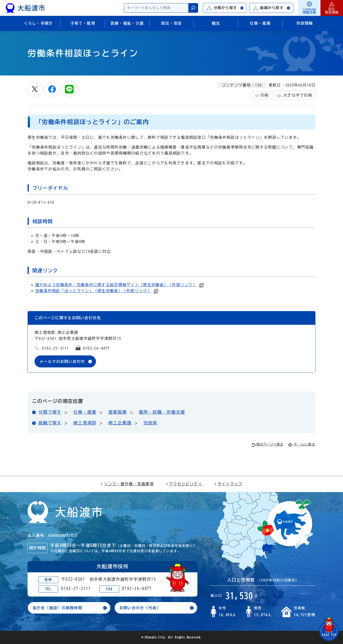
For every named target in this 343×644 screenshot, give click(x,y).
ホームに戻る (302, 445)
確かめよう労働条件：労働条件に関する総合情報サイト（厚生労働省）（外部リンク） (116, 285)
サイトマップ (228, 484)
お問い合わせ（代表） (140, 608)
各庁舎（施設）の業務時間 (57, 608)
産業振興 (118, 412)
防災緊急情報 (332, 8)
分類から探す (225, 8)
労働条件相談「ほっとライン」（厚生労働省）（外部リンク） (93, 291)
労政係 (150, 423)
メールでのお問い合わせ (62, 361)
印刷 (262, 95)
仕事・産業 (85, 412)
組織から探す (272, 8)
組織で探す (50, 423)
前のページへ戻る (267, 445)
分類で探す (50, 412)
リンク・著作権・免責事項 (127, 484)
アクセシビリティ (184, 484)
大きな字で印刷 (294, 96)
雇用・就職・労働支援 (162, 412)
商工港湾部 (85, 423)
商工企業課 (120, 423)
